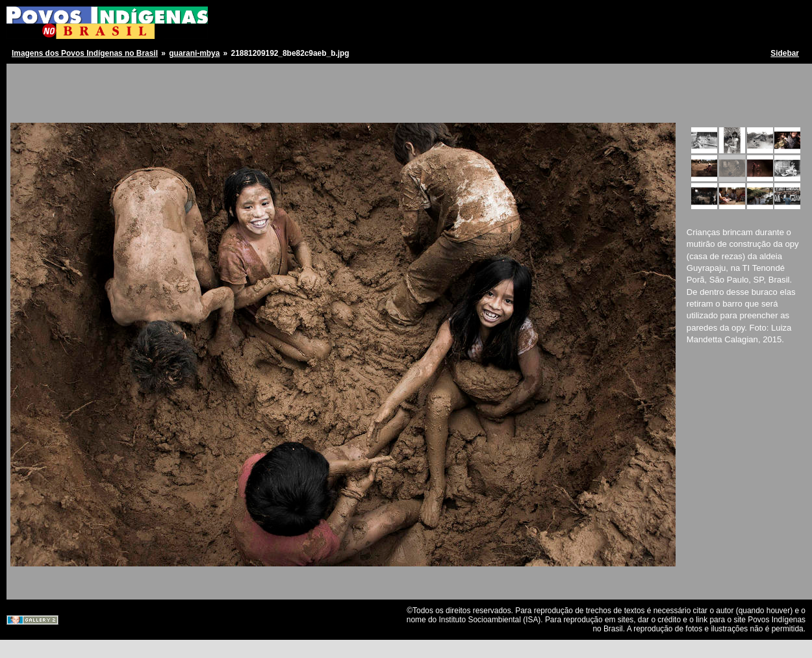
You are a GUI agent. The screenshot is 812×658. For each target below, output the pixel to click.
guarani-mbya (194, 53)
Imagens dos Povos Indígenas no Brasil (85, 53)
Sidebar (785, 53)
